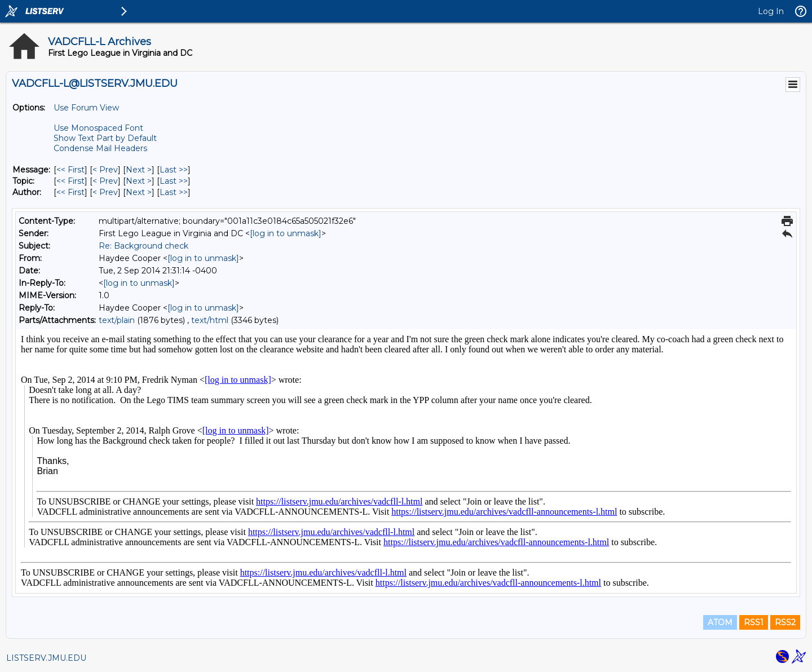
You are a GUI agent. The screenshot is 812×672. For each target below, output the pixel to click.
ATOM (720, 622)
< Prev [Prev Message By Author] (105, 192)
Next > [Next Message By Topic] (139, 181)
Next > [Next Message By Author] (139, 192)
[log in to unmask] (286, 233)
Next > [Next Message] (139, 170)
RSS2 (785, 622)
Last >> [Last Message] (174, 170)
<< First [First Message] (70, 170)
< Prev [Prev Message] (105, 170)
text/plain (117, 320)
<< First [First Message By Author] (70, 192)
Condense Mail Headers (100, 148)
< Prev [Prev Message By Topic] (105, 181)
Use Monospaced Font (98, 128)
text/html (210, 320)
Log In (771, 11)
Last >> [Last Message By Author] (174, 192)
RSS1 (754, 622)
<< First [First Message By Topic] (70, 181)
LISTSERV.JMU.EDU (46, 658)
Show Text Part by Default (105, 138)
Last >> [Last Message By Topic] (174, 181)
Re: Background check (144, 246)
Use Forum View (86, 108)
